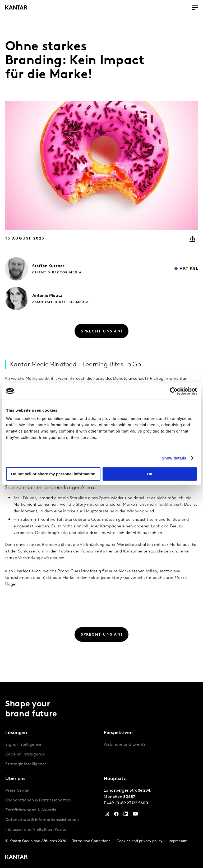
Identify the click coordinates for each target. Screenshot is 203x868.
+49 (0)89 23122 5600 (127, 803)
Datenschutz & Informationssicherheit (42, 820)
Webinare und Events (124, 745)
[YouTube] (135, 815)
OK (150, 474)
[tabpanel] (52, 755)
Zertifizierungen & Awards (31, 810)
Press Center (18, 791)
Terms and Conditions (91, 841)
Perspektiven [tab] (118, 733)
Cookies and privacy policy (139, 841)
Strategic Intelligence (26, 764)
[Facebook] (116, 815)
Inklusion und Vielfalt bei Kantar (37, 830)
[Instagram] (107, 815)
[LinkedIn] (126, 815)
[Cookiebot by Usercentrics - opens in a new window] (174, 391)
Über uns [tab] (15, 779)
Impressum (178, 841)
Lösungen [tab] (16, 733)
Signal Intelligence (23, 745)
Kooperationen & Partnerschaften (38, 800)
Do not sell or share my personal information (53, 474)
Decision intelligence (25, 754)
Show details (174, 458)
